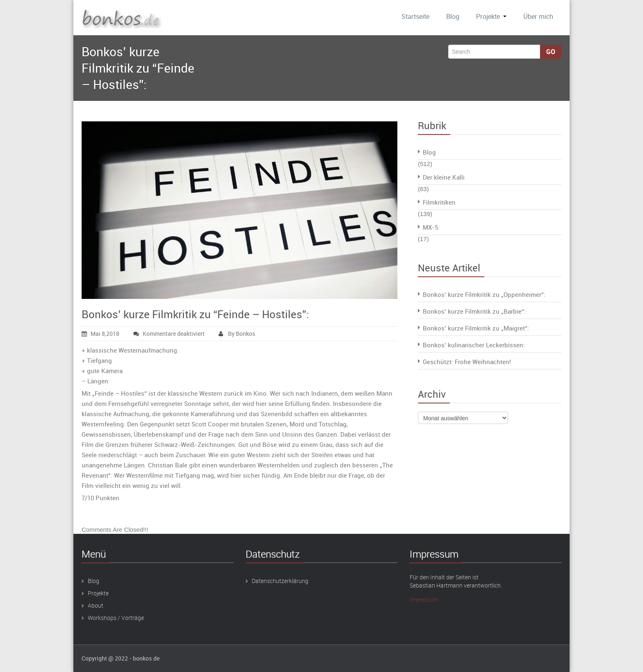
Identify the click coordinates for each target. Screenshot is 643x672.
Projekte (491, 16)
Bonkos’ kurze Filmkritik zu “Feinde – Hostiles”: (195, 314)
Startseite (415, 16)
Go (551, 52)
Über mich (538, 16)
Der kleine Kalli (444, 177)
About (96, 605)
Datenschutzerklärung (280, 581)
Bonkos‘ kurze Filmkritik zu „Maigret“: (476, 328)
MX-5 (430, 227)
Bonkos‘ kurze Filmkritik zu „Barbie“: (474, 311)
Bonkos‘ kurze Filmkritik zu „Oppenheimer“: (484, 294)
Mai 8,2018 (100, 334)
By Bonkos (237, 334)
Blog (453, 16)
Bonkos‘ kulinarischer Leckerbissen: (474, 345)
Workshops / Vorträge (116, 618)
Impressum (424, 600)
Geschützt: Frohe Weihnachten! (467, 362)
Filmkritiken (439, 202)
